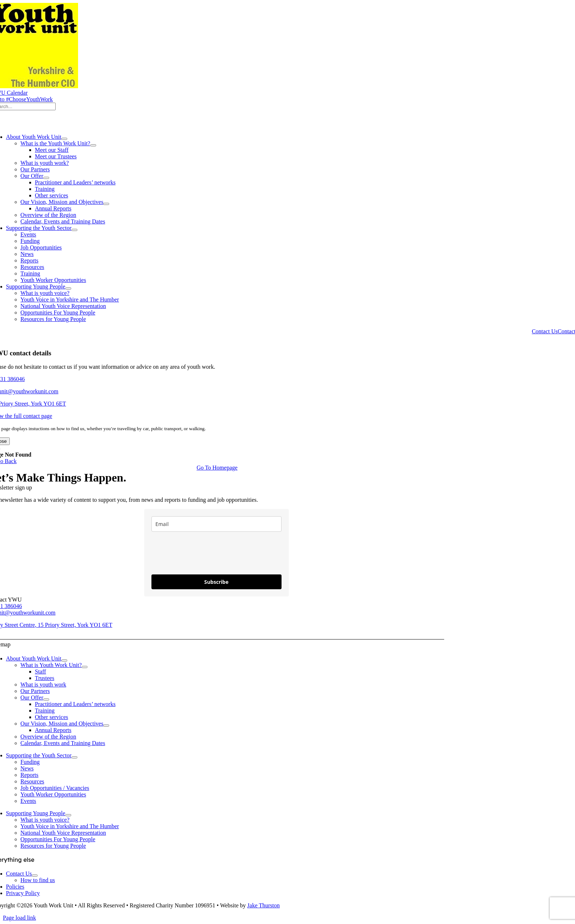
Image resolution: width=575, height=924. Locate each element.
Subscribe (216, 582)
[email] (216, 524)
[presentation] (206, 553)
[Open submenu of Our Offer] (46, 178)
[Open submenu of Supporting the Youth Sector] (74, 230)
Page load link (20, 918)
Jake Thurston (263, 905)
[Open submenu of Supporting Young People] (68, 288)
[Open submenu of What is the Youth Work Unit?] (93, 145)
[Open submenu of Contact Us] (35, 876)
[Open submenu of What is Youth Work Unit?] (85, 667)
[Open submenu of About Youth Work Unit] (64, 139)
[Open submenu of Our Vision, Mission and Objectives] (106, 204)
